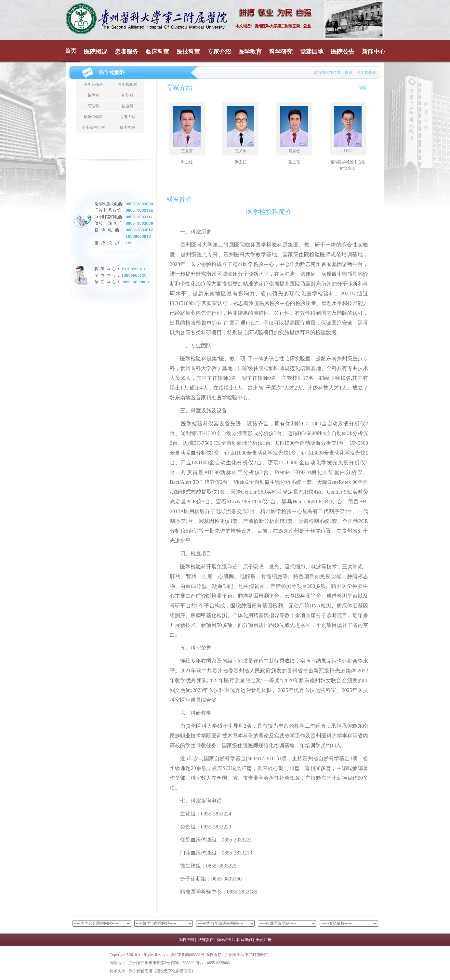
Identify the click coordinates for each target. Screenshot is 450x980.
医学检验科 (127, 85)
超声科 (93, 95)
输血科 (127, 106)
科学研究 (281, 52)
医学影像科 (93, 85)
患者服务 (126, 52)
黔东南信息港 (141, 971)
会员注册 (264, 940)
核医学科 (127, 127)
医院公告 (343, 52)
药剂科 (127, 95)
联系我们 (244, 940)
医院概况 (96, 52)
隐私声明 (225, 940)
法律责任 (206, 940)
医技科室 (188, 52)
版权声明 (186, 940)
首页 (71, 51)
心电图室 (127, 117)
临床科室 (157, 52)
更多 (362, 88)
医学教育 (250, 52)
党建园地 (312, 52)
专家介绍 (219, 52)
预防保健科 (93, 117)
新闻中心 (374, 52)
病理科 (93, 106)
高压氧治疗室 (93, 127)
